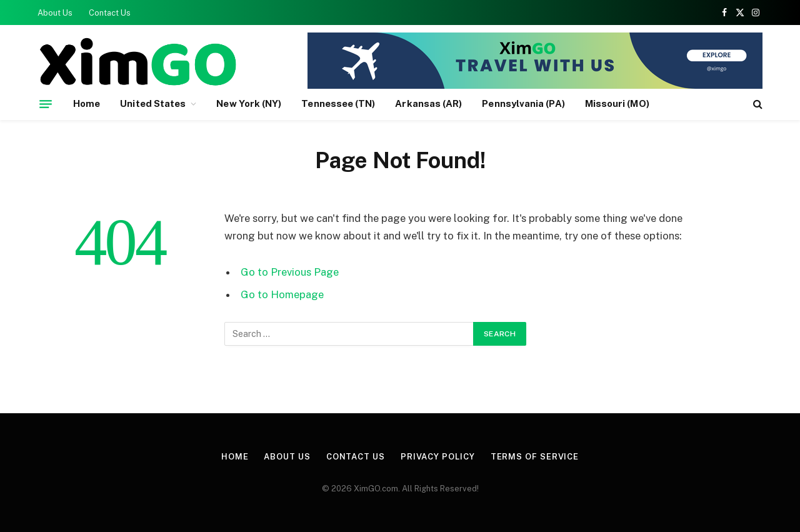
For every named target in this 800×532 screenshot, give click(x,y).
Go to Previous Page (290, 272)
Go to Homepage (282, 294)
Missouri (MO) (617, 103)
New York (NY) (249, 103)
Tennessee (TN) (338, 103)
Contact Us (110, 13)
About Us (55, 13)
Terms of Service (535, 457)
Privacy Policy (438, 457)
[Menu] (46, 104)
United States (153, 103)
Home (87, 103)
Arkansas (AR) (428, 103)
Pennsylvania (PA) (523, 103)
